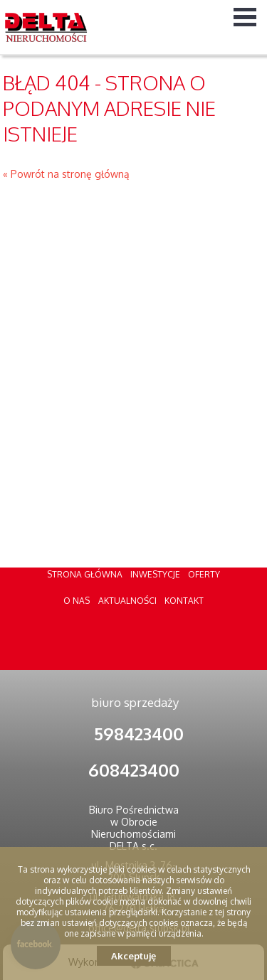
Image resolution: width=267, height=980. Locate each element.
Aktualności (127, 601)
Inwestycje (155, 574)
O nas (77, 601)
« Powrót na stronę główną (66, 174)
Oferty (204, 574)
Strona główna (85, 574)
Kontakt (184, 601)
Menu (245, 17)
